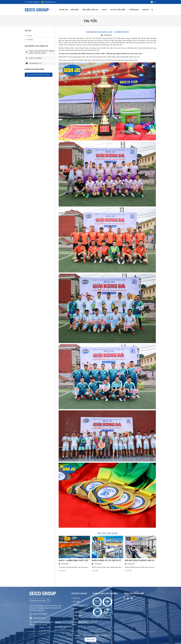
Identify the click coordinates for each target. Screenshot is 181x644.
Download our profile (40, 601)
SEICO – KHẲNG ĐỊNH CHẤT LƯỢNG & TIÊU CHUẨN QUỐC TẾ (86, 560)
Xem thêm (62, 571)
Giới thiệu (75, 10)
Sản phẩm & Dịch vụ (79, 605)
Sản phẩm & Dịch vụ (91, 10)
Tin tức (28, 36)
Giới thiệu (75, 602)
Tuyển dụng (134, 10)
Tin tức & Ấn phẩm (118, 10)
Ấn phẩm (29, 40)
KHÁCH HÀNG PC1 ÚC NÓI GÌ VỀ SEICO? (110, 560)
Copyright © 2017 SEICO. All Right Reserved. (90, 635)
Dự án (105, 10)
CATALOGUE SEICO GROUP (39, 75)
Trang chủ (64, 10)
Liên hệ (146, 10)
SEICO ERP (90, 640)
